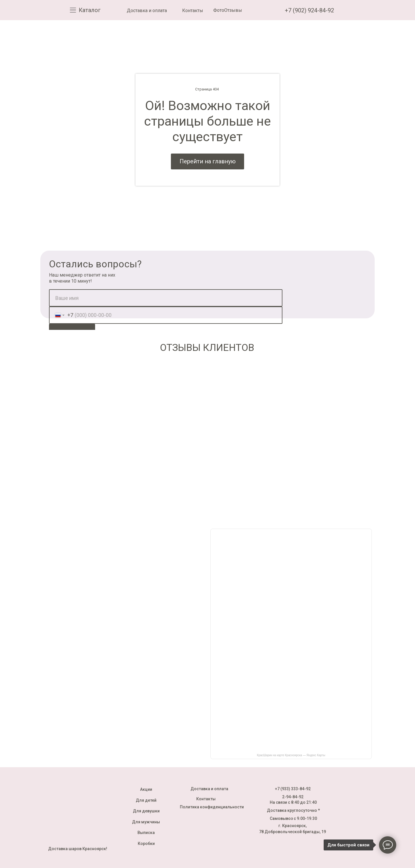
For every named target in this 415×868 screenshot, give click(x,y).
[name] (166, 298)
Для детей (146, 800)
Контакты (193, 11)
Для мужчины (146, 822)
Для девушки (146, 811)
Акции (146, 789)
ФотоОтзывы (228, 10)
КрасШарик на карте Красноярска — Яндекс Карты (291, 755)
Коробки (146, 844)
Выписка (146, 833)
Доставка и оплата (147, 11)
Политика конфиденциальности (212, 807)
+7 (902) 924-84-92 (309, 10)
